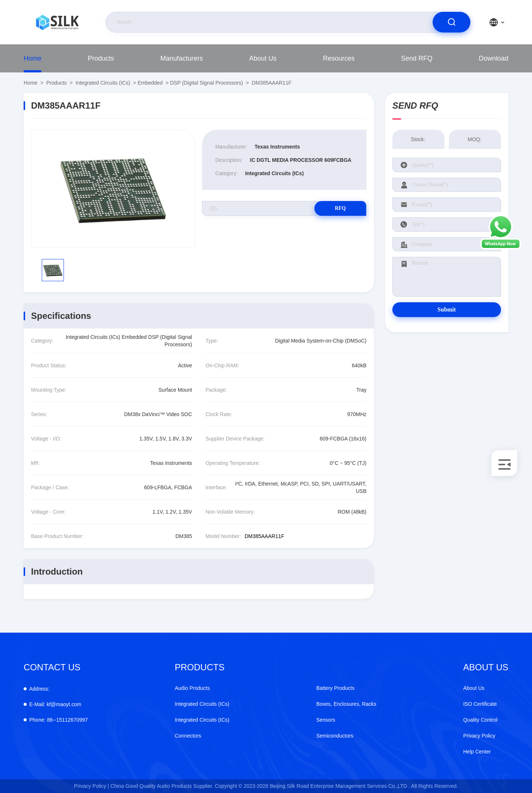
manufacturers (182, 58)
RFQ (340, 208)
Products (101, 58)
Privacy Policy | (91, 786)
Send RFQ (417, 58)
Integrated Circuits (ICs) (103, 83)
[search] (451, 22)
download (494, 58)
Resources (339, 58)
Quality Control (480, 720)
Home (33, 58)
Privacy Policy (479, 736)
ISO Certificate (480, 704)
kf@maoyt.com (55, 704)
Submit (447, 309)
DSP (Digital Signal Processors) (206, 83)
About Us (263, 58)
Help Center (477, 752)
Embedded (150, 83)
